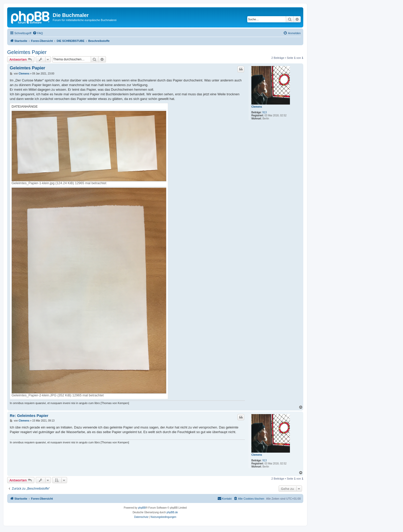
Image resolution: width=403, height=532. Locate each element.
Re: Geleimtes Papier (29, 416)
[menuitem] (38, 33)
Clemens (257, 107)
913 (265, 112)
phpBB (142, 508)
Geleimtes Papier (27, 52)
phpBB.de (172, 512)
